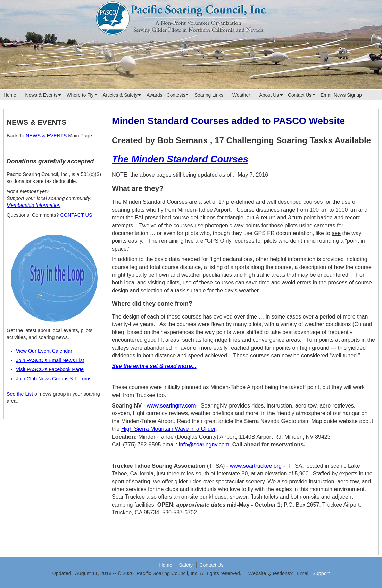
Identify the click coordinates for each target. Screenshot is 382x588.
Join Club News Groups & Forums (54, 379)
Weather (241, 95)
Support (321, 573)
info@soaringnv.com (204, 445)
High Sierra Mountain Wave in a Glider (168, 429)
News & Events (41, 95)
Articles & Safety (120, 95)
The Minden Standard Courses (180, 159)
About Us (269, 95)
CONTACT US (76, 215)
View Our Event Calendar (44, 351)
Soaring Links (209, 95)
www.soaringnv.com (171, 406)
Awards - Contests (166, 95)
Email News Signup (341, 95)
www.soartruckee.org (256, 466)
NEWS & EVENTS (46, 136)
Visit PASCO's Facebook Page (50, 369)
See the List (20, 394)
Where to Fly (80, 95)
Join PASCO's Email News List (50, 360)
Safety (186, 565)
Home (10, 95)
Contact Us (300, 95)
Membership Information (34, 205)
